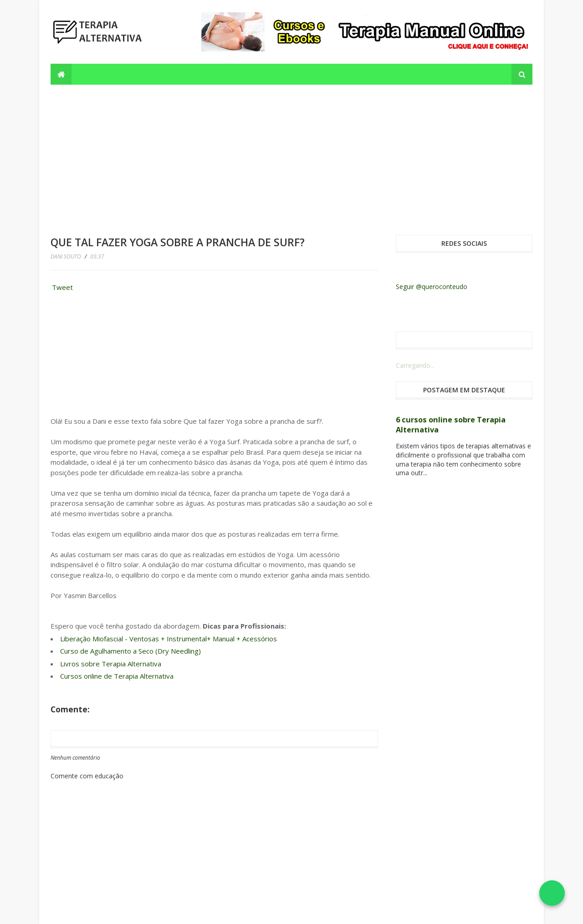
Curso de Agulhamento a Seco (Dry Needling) (130, 651)
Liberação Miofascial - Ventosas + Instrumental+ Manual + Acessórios (169, 639)
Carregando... (415, 365)
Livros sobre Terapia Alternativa (111, 664)
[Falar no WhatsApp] (552, 893)
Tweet (62, 287)
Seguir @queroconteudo (432, 287)
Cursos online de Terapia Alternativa (117, 676)
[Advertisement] (291, 153)
